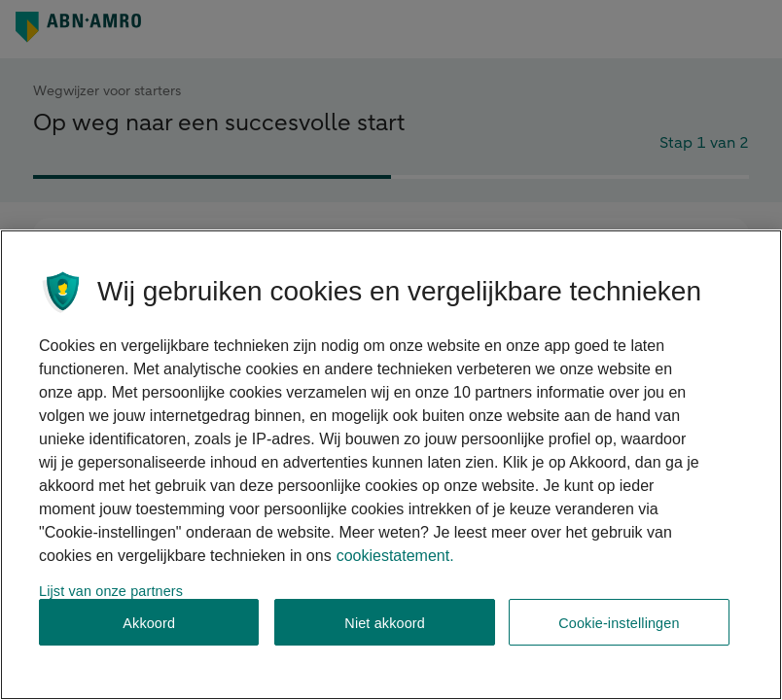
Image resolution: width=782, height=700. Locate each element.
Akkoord (149, 623)
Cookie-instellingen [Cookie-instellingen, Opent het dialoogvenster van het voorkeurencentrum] (619, 623)
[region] (391, 465)
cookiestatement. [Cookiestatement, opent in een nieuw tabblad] (395, 556)
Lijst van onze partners (111, 591)
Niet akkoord (385, 623)
